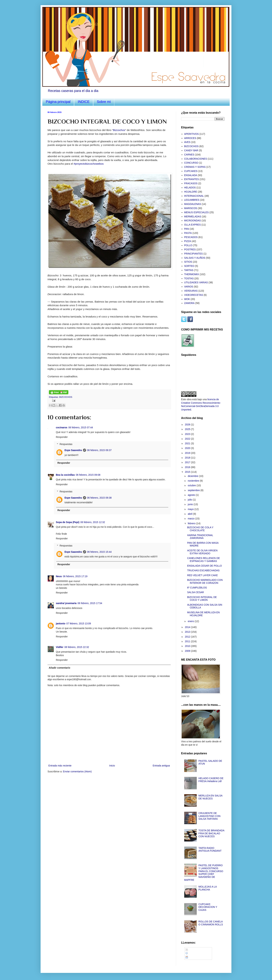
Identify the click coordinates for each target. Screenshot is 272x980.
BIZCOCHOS (66, 397)
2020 (188, 448)
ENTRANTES (192, 179)
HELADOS (190, 188)
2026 (188, 425)
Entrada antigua (161, 766)
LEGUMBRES (192, 200)
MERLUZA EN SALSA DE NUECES (210, 797)
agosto (192, 495)
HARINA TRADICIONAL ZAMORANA (200, 537)
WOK (187, 299)
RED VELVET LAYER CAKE (203, 575)
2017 (188, 462)
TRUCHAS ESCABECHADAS (203, 570)
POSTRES (190, 249)
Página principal (58, 102)
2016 (188, 467)
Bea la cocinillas (65, 475)
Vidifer (60, 647)
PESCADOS (191, 237)
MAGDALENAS (193, 204)
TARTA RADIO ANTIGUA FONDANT (210, 849)
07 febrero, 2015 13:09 (79, 623)
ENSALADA (191, 175)
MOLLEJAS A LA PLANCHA (208, 888)
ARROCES (190, 138)
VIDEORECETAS (194, 295)
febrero (192, 523)
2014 (188, 627)
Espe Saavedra (73, 450)
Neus (59, 576)
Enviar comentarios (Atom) (77, 771)
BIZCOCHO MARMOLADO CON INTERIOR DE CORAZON (205, 581)
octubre (192, 485)
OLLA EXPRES (193, 225)
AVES (187, 142)
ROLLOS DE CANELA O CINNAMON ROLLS (211, 923)
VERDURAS (191, 291)
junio (191, 504)
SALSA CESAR (196, 592)
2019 (188, 453)
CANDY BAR (191, 150)
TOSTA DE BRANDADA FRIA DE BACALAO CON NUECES (211, 833)
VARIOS (189, 287)
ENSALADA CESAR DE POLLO (205, 566)
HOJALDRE (191, 192)
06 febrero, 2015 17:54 (90, 603)
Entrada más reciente (60, 766)
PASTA (188, 233)
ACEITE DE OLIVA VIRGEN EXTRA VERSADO (202, 552)
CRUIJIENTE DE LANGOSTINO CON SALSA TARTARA (209, 816)
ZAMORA (189, 303)
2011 (188, 641)
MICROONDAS (193, 220)
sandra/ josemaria (66, 603)
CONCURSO (191, 163)
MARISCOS (191, 208)
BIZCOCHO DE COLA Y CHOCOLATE (200, 529)
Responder (62, 437)
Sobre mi (104, 102)
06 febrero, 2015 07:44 (81, 427)
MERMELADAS (193, 217)
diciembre (193, 476)
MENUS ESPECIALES (197, 212)
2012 (188, 637)
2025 (188, 429)
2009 (188, 651)
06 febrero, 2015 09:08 (88, 475)
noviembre (194, 481)
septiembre (194, 490)
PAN (187, 229)
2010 (188, 646)
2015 (188, 472)
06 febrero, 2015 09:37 (99, 450)
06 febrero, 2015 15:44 (99, 552)
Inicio (112, 766)
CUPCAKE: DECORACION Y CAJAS (208, 907)
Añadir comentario (59, 668)
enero (191, 621)
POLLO (188, 245)
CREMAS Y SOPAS (195, 167)
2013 (188, 632)
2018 (188, 458)
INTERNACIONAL (194, 196)
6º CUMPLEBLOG (197, 588)
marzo (191, 519)
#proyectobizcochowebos (89, 164)
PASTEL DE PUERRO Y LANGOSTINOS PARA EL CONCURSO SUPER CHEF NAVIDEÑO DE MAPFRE (204, 873)
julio (190, 500)
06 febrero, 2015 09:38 (99, 498)
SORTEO (189, 266)
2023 (188, 434)
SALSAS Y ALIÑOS (195, 258)
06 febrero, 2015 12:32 (93, 522)
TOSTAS (189, 278)
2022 (188, 439)
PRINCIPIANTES (194, 254)
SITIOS (188, 262)
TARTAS (189, 270)
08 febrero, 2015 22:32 (77, 647)
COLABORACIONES (196, 159)
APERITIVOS (192, 134)
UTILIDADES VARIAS (196, 282)
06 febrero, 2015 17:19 (75, 576)
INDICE (84, 102)
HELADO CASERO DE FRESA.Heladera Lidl (211, 780)
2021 (188, 443)
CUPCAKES (191, 171)
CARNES (189, 155)
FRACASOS (191, 183)
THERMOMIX (192, 274)
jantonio (61, 623)
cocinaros (62, 427)
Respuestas (66, 444)
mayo (191, 509)
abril (190, 514)
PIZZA (188, 241)
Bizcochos (119, 130)
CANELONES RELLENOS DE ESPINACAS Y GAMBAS (203, 560)
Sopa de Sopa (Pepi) (68, 522)
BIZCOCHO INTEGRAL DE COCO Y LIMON (202, 599)
